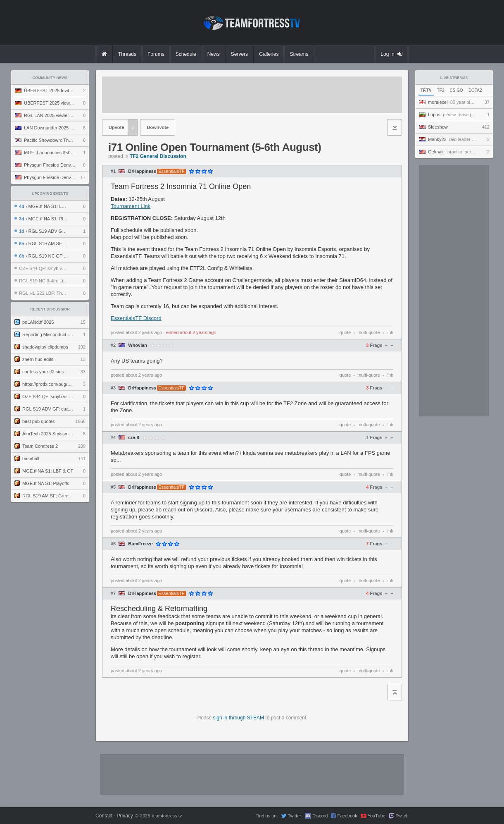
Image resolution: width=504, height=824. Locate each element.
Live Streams (454, 78)
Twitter (294, 816)
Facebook (347, 816)
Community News (50, 78)
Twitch (402, 816)
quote (345, 332)
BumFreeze (140, 544)
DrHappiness (142, 171)
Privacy (125, 816)
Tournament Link (131, 206)
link (390, 332)
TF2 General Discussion (158, 156)
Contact (104, 816)
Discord (320, 816)
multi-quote (368, 332)
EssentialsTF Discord (136, 318)
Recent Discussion (50, 309)
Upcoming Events (50, 193)
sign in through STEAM (239, 718)
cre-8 (133, 438)
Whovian (138, 345)
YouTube (377, 816)
